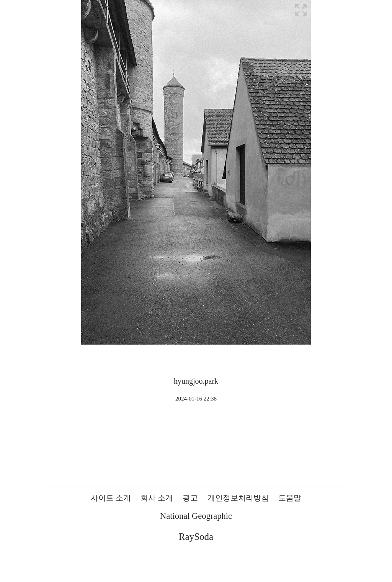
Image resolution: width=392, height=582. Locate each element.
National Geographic (196, 516)
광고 (190, 498)
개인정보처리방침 (238, 498)
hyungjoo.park (196, 381)
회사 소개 (157, 498)
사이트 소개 (111, 498)
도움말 (290, 498)
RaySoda (196, 537)
